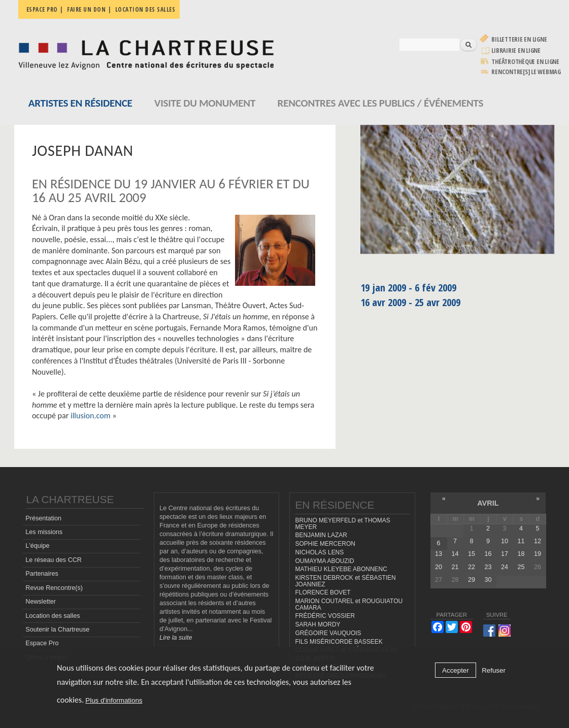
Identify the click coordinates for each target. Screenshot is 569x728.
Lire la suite (176, 638)
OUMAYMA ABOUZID (324, 561)
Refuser (494, 670)
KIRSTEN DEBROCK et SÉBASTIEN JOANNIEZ (345, 581)
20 (439, 567)
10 (505, 541)
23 (488, 567)
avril (488, 503)
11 (521, 541)
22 (472, 567)
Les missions (44, 532)
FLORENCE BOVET (323, 592)
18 (521, 554)
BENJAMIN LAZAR (321, 535)
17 (505, 554)
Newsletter (41, 602)
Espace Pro (42, 643)
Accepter (456, 670)
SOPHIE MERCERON (325, 544)
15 (472, 554)
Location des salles (145, 9)
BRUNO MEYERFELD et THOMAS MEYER (342, 524)
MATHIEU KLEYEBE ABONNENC (341, 569)
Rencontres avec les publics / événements (381, 103)
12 (538, 541)
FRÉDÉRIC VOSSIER (325, 616)
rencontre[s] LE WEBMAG (526, 72)
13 (439, 554)
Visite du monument (205, 103)
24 (505, 567)
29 (472, 580)
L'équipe (37, 546)
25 (521, 567)
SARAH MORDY (317, 624)
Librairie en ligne (516, 51)
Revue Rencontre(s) (54, 588)
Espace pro (42, 9)
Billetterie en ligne (519, 39)
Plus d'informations (114, 700)
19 (538, 554)
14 (455, 554)
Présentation (43, 518)
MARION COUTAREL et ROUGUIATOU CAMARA (349, 604)
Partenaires (42, 574)
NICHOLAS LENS (319, 552)
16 (488, 554)
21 (455, 567)
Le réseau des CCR (54, 560)
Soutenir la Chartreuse (57, 630)
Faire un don (86, 9)
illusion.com (91, 416)
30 (488, 580)
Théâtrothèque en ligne (525, 62)
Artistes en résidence (80, 103)
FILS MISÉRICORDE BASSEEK (339, 642)
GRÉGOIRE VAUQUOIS (328, 633)
